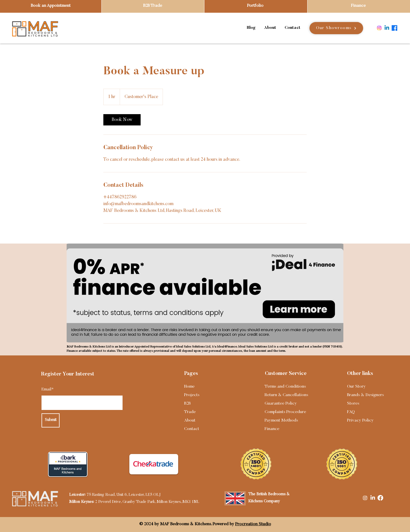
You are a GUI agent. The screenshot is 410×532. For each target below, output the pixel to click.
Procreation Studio (253, 524)
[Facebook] (394, 28)
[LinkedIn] (373, 498)
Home (189, 387)
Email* (48, 389)
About (190, 421)
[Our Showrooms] (336, 28)
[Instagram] (379, 28)
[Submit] (51, 420)
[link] (122, 120)
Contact (192, 429)
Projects (192, 395)
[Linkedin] (387, 28)
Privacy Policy (360, 421)
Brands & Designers (365, 395)
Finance (272, 429)
